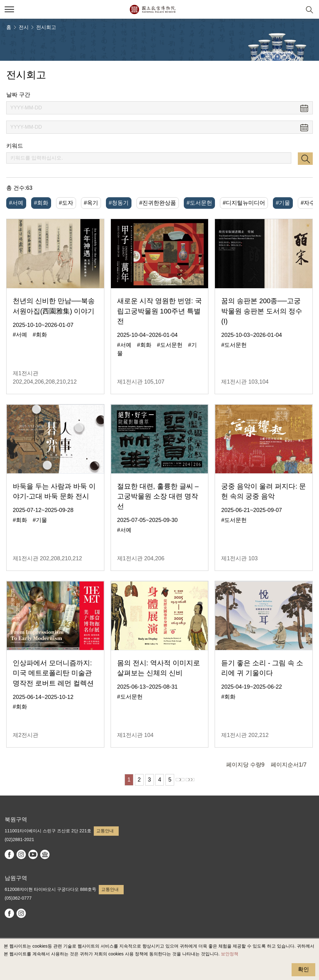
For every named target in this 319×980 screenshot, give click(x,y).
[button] (294, 10)
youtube (33, 854)
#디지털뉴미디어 (244, 203)
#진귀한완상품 (158, 203)
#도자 (66, 203)
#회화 (41, 203)
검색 (305, 159)
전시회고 (46, 27)
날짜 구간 (18, 95)
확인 (303, 969)
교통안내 (105, 831)
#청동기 (119, 203)
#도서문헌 (199, 203)
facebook (9, 854)
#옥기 (91, 203)
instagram (21, 854)
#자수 (308, 203)
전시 (24, 27)
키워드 (15, 146)
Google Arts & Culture (45, 854)
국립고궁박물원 (152, 9)
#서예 (16, 203)
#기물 (283, 203)
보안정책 (230, 954)
